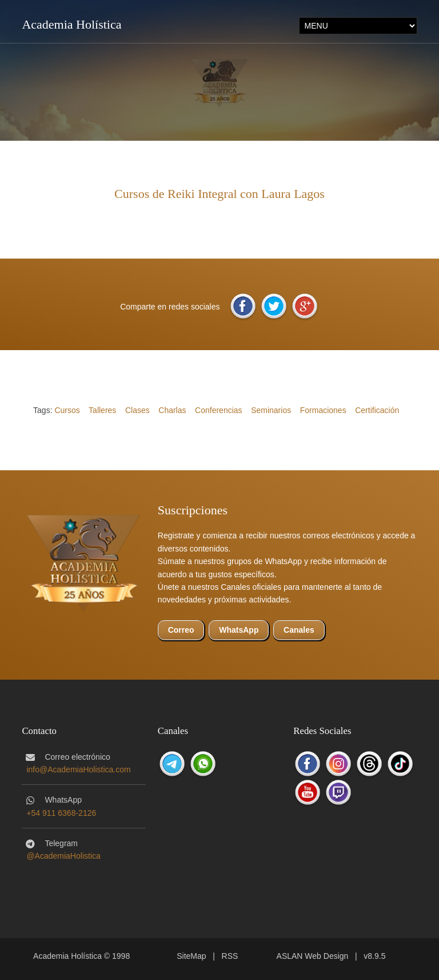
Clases (137, 410)
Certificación (377, 410)
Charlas (172, 410)
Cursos (67, 410)
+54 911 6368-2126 (61, 813)
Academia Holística (71, 24)
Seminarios (271, 410)
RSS (230, 956)
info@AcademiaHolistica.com (78, 769)
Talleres (102, 410)
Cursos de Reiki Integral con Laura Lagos (219, 194)
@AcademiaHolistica (63, 856)
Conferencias (219, 410)
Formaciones (323, 410)
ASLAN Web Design (313, 956)
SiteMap (191, 956)
